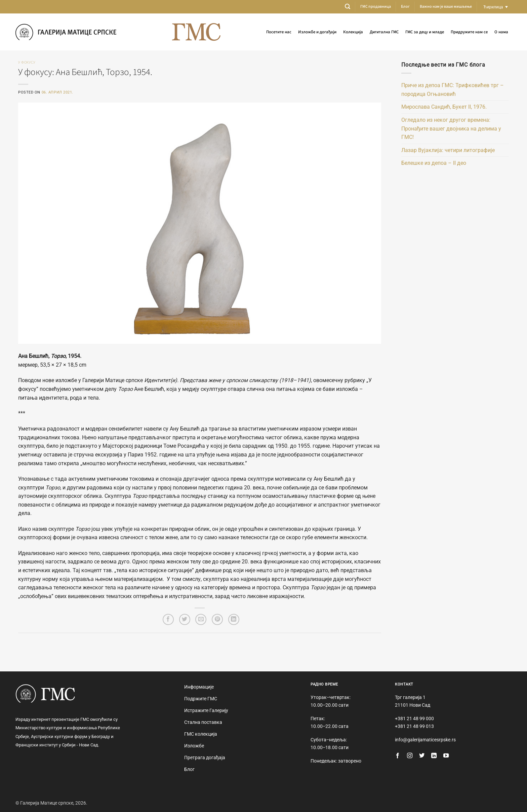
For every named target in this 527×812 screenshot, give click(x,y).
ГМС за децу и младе (425, 32)
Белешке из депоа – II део (434, 163)
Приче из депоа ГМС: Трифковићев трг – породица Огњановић (453, 90)
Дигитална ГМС (384, 32)
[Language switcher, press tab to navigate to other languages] (496, 7)
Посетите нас (279, 32)
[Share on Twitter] (185, 619)
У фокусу (27, 62)
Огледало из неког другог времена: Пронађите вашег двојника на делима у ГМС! (451, 128)
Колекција (353, 32)
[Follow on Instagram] (410, 756)
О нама (501, 32)
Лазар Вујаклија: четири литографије (448, 150)
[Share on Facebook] (168, 619)
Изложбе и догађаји (317, 32)
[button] (348, 7)
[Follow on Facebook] (398, 756)
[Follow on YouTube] (446, 756)
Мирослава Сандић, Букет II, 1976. (444, 107)
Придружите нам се (469, 32)
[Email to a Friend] (201, 619)
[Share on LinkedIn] (234, 619)
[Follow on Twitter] (422, 756)
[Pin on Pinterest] (217, 619)
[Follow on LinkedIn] (434, 756)
